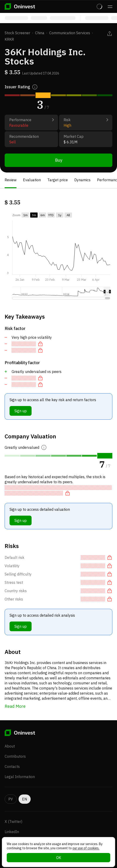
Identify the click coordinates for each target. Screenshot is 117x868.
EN (25, 799)
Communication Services (70, 33)
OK (59, 858)
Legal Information (20, 777)
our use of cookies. (86, 848)
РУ (11, 799)
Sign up (21, 411)
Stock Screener (17, 33)
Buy (59, 160)
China (40, 33)
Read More (15, 706)
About (10, 746)
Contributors (15, 756)
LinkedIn (12, 832)
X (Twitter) (13, 822)
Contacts (12, 766)
